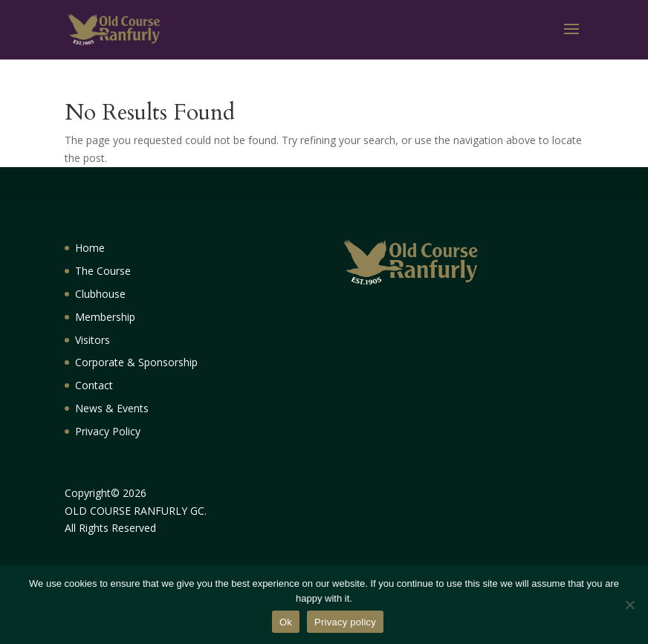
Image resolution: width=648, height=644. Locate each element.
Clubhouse (100, 294)
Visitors (93, 340)
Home (90, 248)
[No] (629, 605)
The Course (103, 271)
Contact (94, 385)
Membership (105, 317)
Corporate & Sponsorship (136, 362)
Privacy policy (345, 622)
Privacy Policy (108, 431)
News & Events (112, 408)
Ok (286, 622)
